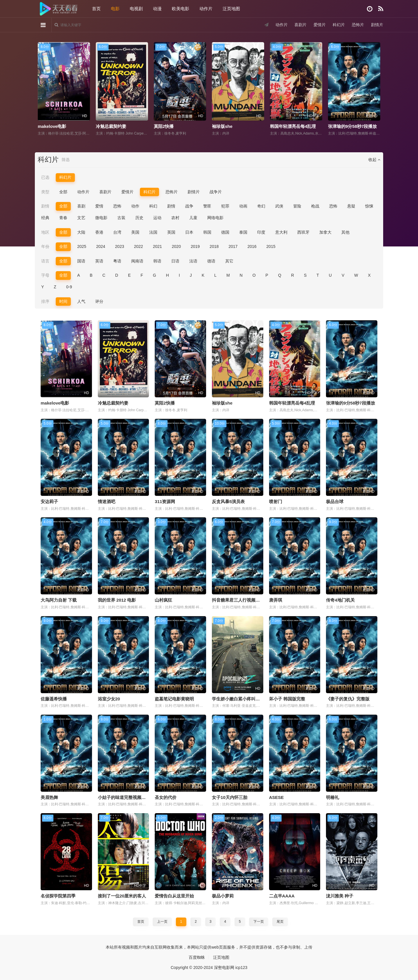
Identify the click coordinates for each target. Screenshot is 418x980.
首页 (96, 9)
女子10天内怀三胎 (230, 797)
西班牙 (303, 232)
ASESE (276, 797)
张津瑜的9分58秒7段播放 (352, 126)
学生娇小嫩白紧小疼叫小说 (238, 699)
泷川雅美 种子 (340, 896)
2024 (101, 246)
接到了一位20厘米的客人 (122, 896)
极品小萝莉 (223, 896)
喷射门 (276, 501)
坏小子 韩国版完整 (287, 699)
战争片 (216, 192)
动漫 (157, 9)
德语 (211, 261)
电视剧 (136, 9)
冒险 (297, 206)
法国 (153, 232)
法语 (193, 261)
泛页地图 (231, 9)
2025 (82, 246)
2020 (176, 246)
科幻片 (339, 25)
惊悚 (369, 206)
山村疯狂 (163, 600)
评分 (99, 301)
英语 (99, 261)
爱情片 (320, 25)
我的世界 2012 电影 (117, 600)
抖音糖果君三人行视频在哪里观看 (245, 600)
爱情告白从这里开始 (174, 896)
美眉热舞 (49, 797)
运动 (157, 218)
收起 (374, 160)
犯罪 (225, 206)
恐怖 (117, 206)
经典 (45, 218)
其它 (229, 261)
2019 (195, 246)
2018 (214, 246)
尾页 (280, 922)
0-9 (69, 287)
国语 (81, 261)
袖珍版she (222, 126)
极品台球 (335, 501)
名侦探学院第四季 (58, 896)
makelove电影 (52, 126)
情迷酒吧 (107, 501)
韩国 (207, 232)
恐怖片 (358, 25)
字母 (45, 275)
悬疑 (351, 206)
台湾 (117, 232)
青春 (63, 218)
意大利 (281, 232)
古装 (121, 218)
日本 (189, 232)
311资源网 (165, 501)
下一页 (259, 922)
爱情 (99, 206)
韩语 (157, 261)
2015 (271, 246)
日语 (175, 261)
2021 (157, 246)
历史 (139, 218)
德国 (225, 232)
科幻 (153, 206)
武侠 (279, 206)
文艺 (81, 218)
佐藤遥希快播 (54, 699)
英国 (171, 232)
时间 (63, 301)
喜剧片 (300, 25)
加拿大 (325, 232)
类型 (45, 192)
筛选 (66, 160)
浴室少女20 (109, 699)
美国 (135, 232)
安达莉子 (49, 501)
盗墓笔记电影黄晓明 (174, 699)
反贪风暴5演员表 (228, 501)
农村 (175, 218)
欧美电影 (181, 9)
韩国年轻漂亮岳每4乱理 (293, 126)
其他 (345, 232)
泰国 (243, 232)
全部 (63, 192)
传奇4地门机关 (340, 600)
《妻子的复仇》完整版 (348, 699)
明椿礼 (333, 797)
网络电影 (215, 218)
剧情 (45, 206)
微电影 (101, 218)
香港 (99, 232)
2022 (138, 246)
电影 (115, 9)
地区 (45, 232)
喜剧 (81, 206)
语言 (45, 261)
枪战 (315, 206)
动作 (135, 206)
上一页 (162, 922)
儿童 (193, 218)
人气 (81, 301)
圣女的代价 (166, 797)
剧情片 (377, 25)
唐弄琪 (276, 600)
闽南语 (137, 261)
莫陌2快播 (164, 126)
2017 (233, 246)
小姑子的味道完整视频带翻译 (126, 797)
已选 (45, 177)
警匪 (207, 206)
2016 (252, 246)
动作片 (206, 9)
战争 (189, 206)
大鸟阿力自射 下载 (59, 600)
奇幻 (261, 206)
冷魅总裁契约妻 (111, 126)
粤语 (117, 261)
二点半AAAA (282, 896)
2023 (119, 246)
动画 (243, 206)
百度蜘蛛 (197, 957)
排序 (45, 301)
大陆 (81, 232)
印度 (261, 232)
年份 (45, 246)
